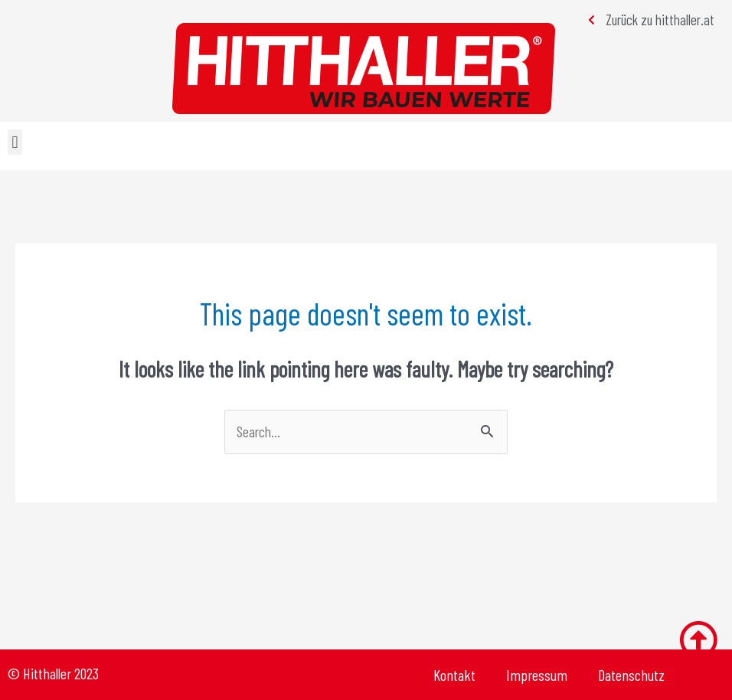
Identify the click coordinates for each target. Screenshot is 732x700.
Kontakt (454, 675)
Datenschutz (631, 675)
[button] (15, 142)
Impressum (537, 675)
